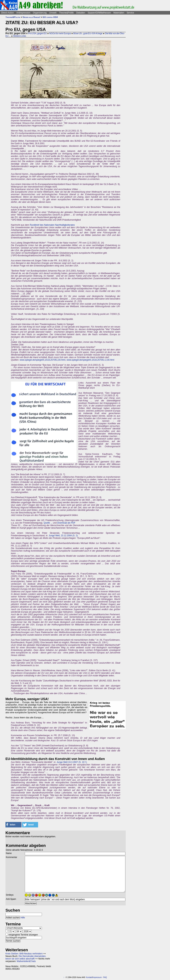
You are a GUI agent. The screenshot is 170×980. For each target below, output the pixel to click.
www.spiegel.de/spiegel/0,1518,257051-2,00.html (91, 360)
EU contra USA (50, 17)
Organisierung (40, 13)
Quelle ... (48, 523)
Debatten (81, 13)
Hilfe (23, 918)
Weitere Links (20, 36)
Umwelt (53, 13)
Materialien (119, 13)
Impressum (97, 977)
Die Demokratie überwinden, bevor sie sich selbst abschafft (26, 957)
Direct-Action (8, 13)
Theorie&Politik (66, 13)
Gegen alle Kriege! (31, 17)
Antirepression (23, 13)
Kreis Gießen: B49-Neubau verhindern (24, 954)
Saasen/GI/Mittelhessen (99, 13)
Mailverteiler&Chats (26, 961)
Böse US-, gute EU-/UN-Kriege (88, 33)
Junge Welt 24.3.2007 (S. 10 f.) (72, 762)
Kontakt (89, 977)
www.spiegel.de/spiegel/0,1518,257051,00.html (43, 360)
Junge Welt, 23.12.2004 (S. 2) (63, 536)
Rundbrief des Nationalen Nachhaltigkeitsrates (52, 225)
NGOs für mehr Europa (60, 33)
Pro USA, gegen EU (38, 33)
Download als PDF (66, 523)
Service (130, 13)
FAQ (105, 977)
